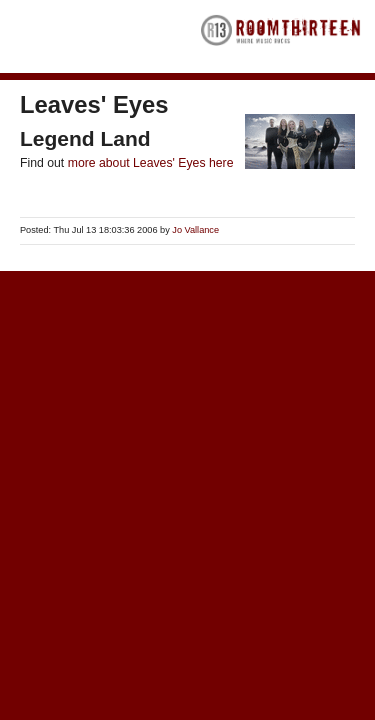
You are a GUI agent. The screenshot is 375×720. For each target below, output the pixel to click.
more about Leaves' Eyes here (151, 163)
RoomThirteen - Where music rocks (281, 36)
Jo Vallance (195, 230)
